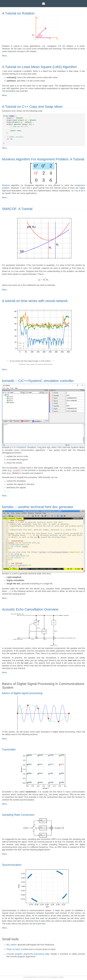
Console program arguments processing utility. (28, 954)
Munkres (6, 185)
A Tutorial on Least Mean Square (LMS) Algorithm (39, 67)
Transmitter (9, 749)
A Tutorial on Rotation (18, 13)
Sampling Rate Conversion (18, 815)
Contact (61, 977)
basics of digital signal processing (22, 693)
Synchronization (12, 865)
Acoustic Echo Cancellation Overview (30, 609)
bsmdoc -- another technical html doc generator (38, 507)
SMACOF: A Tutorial (17, 209)
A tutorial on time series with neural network (35, 301)
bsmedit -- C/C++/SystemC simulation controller (38, 381)
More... (5, 56)
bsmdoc (55, 977)
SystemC (22, 447)
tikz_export (11, 945)
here (23, 88)
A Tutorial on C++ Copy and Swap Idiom (32, 107)
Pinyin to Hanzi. (14, 949)
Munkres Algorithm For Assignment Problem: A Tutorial (43, 159)
